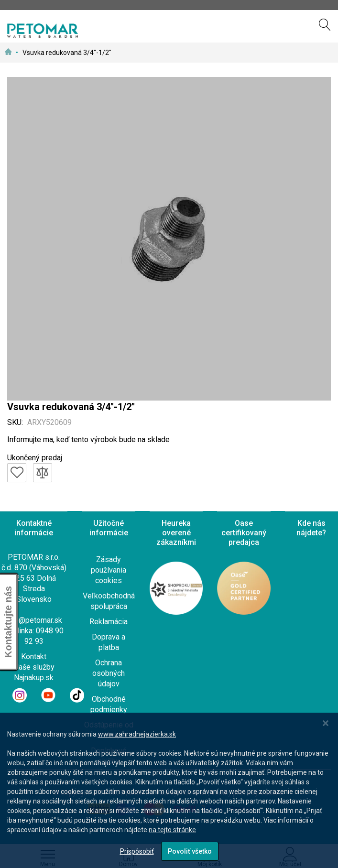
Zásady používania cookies (109, 570)
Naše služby (34, 667)
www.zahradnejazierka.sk (137, 734)
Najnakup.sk (34, 678)
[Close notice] (326, 723)
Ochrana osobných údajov (109, 673)
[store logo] (43, 31)
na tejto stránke (172, 830)
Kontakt (34, 656)
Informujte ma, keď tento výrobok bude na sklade (88, 439)
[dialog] (169, 790)
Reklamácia (109, 622)
